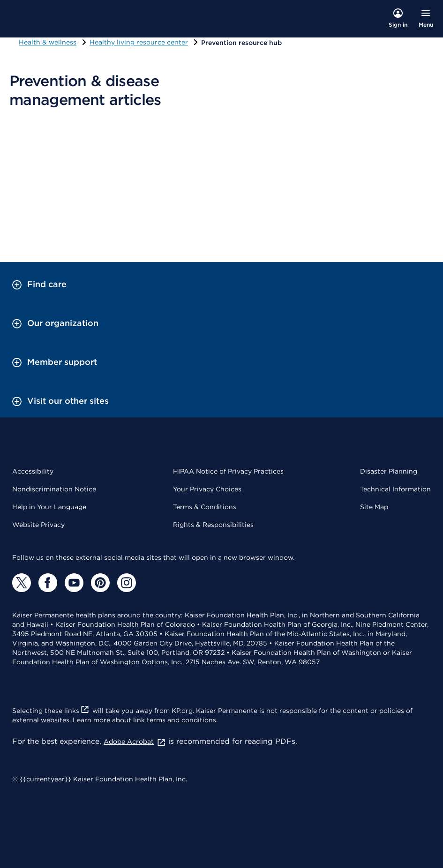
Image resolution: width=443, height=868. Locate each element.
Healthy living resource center (139, 42)
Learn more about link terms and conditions (144, 720)
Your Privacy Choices (207, 489)
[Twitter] (22, 583)
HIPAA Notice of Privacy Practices (228, 471)
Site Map (374, 507)
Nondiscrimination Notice (54, 489)
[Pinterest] (100, 583)
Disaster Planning (389, 471)
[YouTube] (74, 583)
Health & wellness (48, 42)
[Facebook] (48, 583)
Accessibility (33, 471)
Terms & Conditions (205, 507)
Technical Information (395, 489)
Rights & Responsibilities (213, 525)
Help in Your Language (49, 507)
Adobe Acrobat (135, 742)
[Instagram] (127, 583)
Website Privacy (38, 525)
